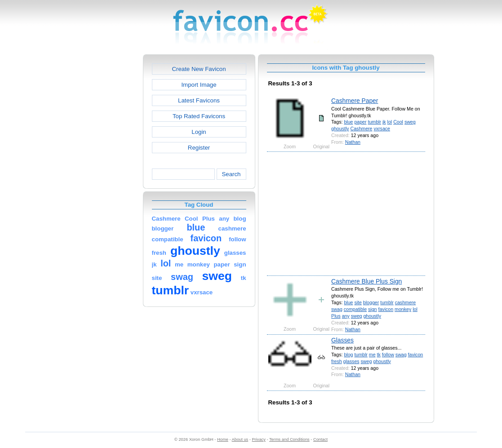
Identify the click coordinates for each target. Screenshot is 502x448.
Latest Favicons (199, 100)
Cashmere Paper (355, 101)
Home (223, 439)
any (346, 316)
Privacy (258, 439)
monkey (403, 309)
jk (384, 122)
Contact (320, 439)
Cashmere (362, 129)
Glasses (342, 340)
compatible (355, 309)
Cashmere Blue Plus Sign (367, 281)
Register (199, 148)
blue (348, 122)
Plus (336, 316)
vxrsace (382, 129)
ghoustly (340, 129)
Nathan (353, 142)
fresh (337, 361)
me (372, 355)
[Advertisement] (104, 189)
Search (231, 174)
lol (390, 122)
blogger (371, 302)
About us (240, 439)
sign (372, 309)
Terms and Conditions (289, 439)
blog (348, 355)
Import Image (199, 85)
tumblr (374, 122)
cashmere (406, 302)
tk (379, 355)
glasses (351, 361)
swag (337, 309)
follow (388, 355)
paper (360, 122)
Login (199, 132)
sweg (410, 122)
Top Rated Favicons (199, 116)
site (358, 302)
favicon (386, 309)
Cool (398, 122)
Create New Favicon (199, 69)
